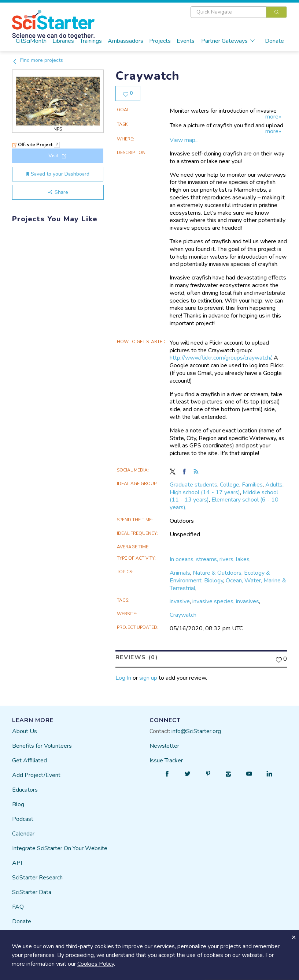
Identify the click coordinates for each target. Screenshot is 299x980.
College (230, 483)
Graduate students (193, 483)
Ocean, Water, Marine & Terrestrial (228, 583)
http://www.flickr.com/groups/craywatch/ (220, 357)
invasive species (213, 600)
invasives (248, 600)
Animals (180, 571)
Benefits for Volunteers (42, 744)
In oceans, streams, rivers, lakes (210, 558)
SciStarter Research (37, 876)
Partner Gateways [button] (228, 41)
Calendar (23, 832)
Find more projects (38, 60)
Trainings (91, 41)
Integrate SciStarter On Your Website (60, 847)
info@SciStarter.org (196, 730)
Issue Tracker (166, 759)
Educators (25, 788)
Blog (18, 803)
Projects (160, 41)
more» (273, 116)
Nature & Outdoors (217, 571)
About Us (25, 730)
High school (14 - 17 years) (205, 491)
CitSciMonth (31, 41)
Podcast (23, 818)
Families (252, 483)
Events (186, 41)
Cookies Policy (96, 964)
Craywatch (183, 614)
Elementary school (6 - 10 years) (224, 502)
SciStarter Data (32, 891)
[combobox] (239, 12)
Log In (123, 677)
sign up (148, 677)
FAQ (18, 905)
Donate (274, 41)
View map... (184, 139)
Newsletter (164, 744)
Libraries (63, 41)
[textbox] (228, 12)
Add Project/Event (36, 774)
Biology (214, 579)
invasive (180, 600)
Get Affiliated (29, 759)
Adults (274, 483)
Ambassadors (125, 41)
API (17, 861)
